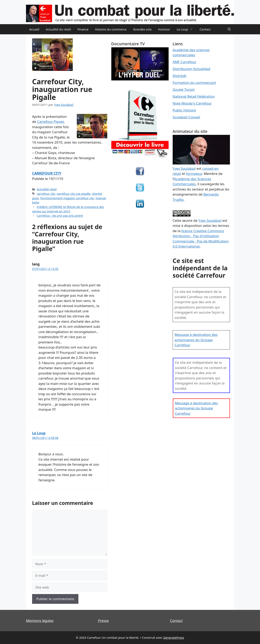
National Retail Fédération (194, 96)
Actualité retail (47, 189)
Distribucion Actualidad (192, 69)
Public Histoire (184, 110)
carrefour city (46, 194)
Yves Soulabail (210, 220)
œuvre (187, 220)
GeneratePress (174, 638)
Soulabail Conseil (186, 117)
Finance (83, 29)
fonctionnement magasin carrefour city (67, 198)
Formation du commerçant (194, 83)
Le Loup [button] (187, 29)
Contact (205, 29)
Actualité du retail (58, 29)
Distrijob (180, 76)
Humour (164, 29)
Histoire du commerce (111, 29)
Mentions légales (40, 621)
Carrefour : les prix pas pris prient (60, 216)
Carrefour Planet (50, 122)
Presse (103, 621)
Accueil (34, 29)
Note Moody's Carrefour (192, 103)
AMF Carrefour (185, 62)
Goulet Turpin (184, 89)
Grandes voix (142, 29)
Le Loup (39, 433)
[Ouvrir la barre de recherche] (229, 29)
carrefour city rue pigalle (74, 194)
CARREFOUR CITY (47, 173)
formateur (194, 174)
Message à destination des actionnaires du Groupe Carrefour (196, 340)
